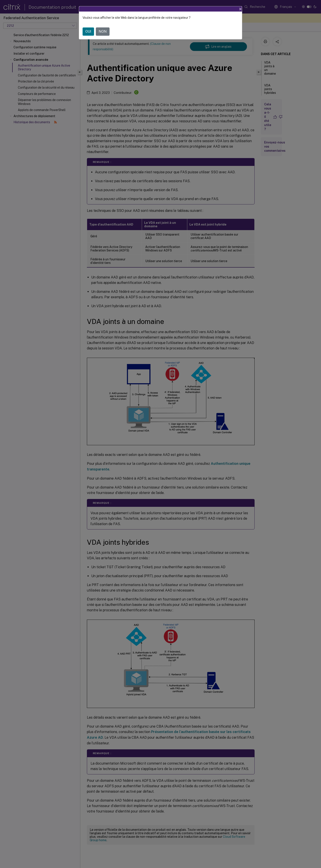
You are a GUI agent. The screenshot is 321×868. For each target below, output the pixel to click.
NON (103, 31)
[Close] (240, 9)
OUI (88, 31)
